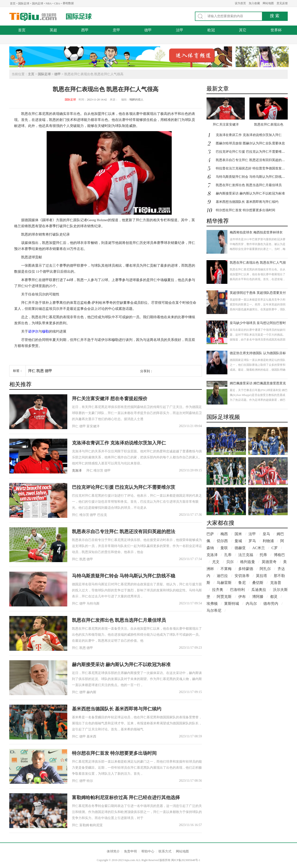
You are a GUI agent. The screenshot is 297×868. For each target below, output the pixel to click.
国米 (238, 534)
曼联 (224, 548)
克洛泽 (77, 471)
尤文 (216, 562)
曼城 (238, 541)
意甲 (116, 30)
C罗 (275, 548)
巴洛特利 (237, 590)
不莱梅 (226, 569)
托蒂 (263, 555)
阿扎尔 (265, 569)
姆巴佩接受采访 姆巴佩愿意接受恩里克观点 (258, 384)
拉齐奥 (218, 590)
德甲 (148, 30)
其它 (243, 30)
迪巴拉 (222, 576)
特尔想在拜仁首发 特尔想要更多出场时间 (114, 753)
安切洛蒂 (242, 576)
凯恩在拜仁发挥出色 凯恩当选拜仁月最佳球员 (119, 620)
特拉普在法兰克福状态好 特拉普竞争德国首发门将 (252, 168)
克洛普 (276, 583)
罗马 (252, 541)
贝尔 (230, 562)
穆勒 (45, 331)
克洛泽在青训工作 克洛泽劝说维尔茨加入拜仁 (119, 443)
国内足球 (38, 3)
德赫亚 (240, 548)
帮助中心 (148, 851)
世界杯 (276, 30)
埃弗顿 (212, 604)
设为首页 (240, 3)
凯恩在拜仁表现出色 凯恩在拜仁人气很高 (258, 263)
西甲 (85, 30)
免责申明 (130, 851)
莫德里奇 (269, 562)
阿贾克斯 (224, 597)
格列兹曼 (248, 562)
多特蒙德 (246, 569)
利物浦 (268, 541)
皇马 (266, 534)
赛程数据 (68, 3)
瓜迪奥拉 (259, 590)
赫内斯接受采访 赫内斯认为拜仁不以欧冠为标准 (121, 664)
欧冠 (211, 30)
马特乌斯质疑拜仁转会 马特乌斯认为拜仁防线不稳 (124, 576)
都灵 (274, 597)
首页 (13, 3)
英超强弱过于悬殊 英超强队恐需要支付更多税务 (258, 293)
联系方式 (165, 851)
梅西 (224, 534)
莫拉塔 (261, 576)
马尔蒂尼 (214, 611)
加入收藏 (254, 3)
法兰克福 (246, 555)
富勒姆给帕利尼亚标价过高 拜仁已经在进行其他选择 (126, 797)
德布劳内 (271, 604)
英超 (53, 30)
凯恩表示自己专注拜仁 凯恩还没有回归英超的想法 (124, 531)
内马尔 (251, 604)
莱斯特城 (232, 604)
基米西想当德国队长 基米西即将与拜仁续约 (117, 709)
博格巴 (279, 555)
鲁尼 (242, 583)
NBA (49, 3)
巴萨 (210, 534)
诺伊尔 (33, 331)
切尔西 (222, 541)
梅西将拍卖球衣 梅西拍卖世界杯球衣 (256, 232)
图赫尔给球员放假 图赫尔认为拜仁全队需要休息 (250, 143)
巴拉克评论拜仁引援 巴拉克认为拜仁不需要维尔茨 (124, 487)
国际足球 (24, 3)
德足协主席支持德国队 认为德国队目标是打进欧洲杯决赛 (258, 354)
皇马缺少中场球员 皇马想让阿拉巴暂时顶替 (258, 323)
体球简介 (113, 851)
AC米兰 (258, 548)
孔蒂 (228, 555)
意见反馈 (282, 3)
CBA (57, 3)
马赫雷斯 (224, 583)
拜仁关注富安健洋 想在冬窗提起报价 (110, 398)
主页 (31, 74)
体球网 (33, 17)
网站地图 (268, 3)
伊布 (242, 597)
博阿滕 (258, 597)
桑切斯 (258, 583)
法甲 (180, 30)
